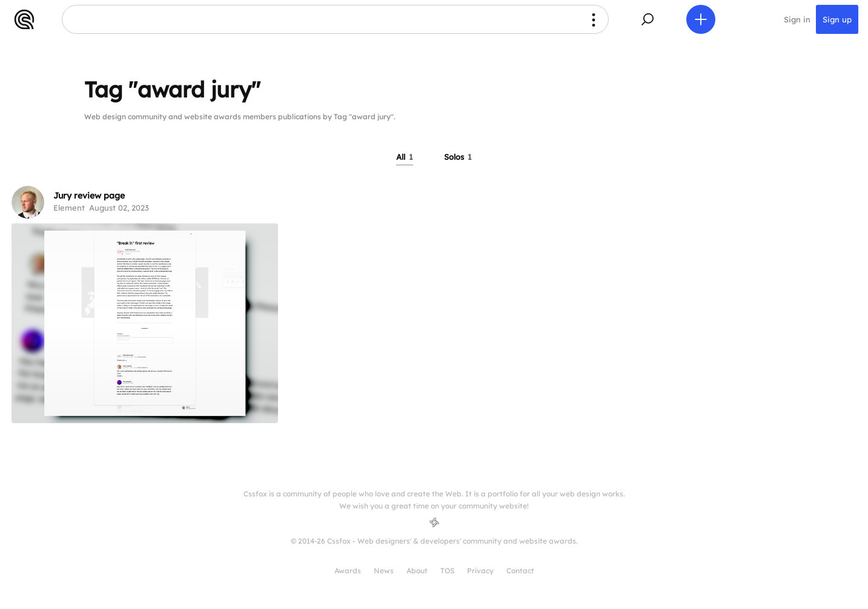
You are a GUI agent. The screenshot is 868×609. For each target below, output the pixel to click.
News (384, 571)
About (417, 571)
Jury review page (89, 196)
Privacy (480, 571)
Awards (348, 571)
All (405, 157)
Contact (520, 571)
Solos (458, 157)
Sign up (837, 19)
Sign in (797, 19)
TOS (447, 571)
